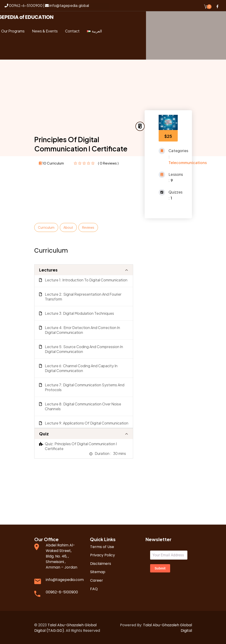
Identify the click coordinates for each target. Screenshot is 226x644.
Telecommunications (188, 162)
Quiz (44, 433)
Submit (160, 567)
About (68, 226)
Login (18, 51)
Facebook (217, 6)
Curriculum (46, 226)
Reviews (88, 226)
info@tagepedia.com (65, 579)
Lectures (48, 269)
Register (40, 51)
